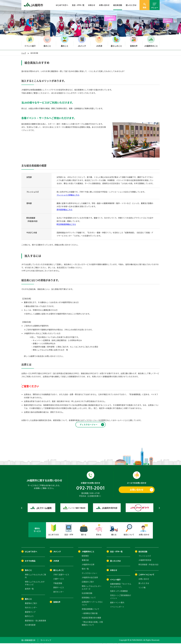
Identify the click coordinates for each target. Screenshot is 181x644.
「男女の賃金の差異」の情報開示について (92, 621)
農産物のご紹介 (31, 601)
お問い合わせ (104, 5)
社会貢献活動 (87, 591)
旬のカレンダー (31, 605)
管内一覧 (85, 567)
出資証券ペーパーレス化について (92, 601)
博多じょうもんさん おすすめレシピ (35, 581)
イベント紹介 (115, 577)
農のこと (28, 597)
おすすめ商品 (30, 559)
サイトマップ (46, 638)
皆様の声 (57, 600)
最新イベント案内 (117, 600)
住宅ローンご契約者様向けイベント (121, 594)
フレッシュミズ (145, 554)
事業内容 (85, 558)
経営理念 (85, 554)
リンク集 (142, 585)
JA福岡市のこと (88, 549)
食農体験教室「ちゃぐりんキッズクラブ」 (121, 583)
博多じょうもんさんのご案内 (35, 574)
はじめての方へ (62, 5)
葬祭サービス (59, 585)
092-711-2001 (90, 486)
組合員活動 (118, 5)
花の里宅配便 (30, 623)
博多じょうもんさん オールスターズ (92, 585)
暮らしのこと (59, 568)
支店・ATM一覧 (78, 5)
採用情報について (89, 595)
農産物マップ (30, 610)
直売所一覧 (29, 587)
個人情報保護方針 (28, 638)
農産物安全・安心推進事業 (35, 618)
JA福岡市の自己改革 (90, 575)
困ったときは (131, 5)
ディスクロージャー (89, 571)
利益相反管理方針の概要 (91, 615)
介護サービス (59, 577)
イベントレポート (117, 605)
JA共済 (56, 559)
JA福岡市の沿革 (88, 562)
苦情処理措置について (90, 607)
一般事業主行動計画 (90, 611)
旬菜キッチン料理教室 (119, 589)
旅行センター (59, 590)
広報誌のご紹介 (88, 579)
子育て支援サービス (61, 572)
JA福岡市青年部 (145, 558)
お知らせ (92, 5)
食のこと (28, 568)
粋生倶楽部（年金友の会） (149, 562)
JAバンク (57, 549)
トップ (24, 53)
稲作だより (29, 614)
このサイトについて (146, 572)
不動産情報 (58, 581)
